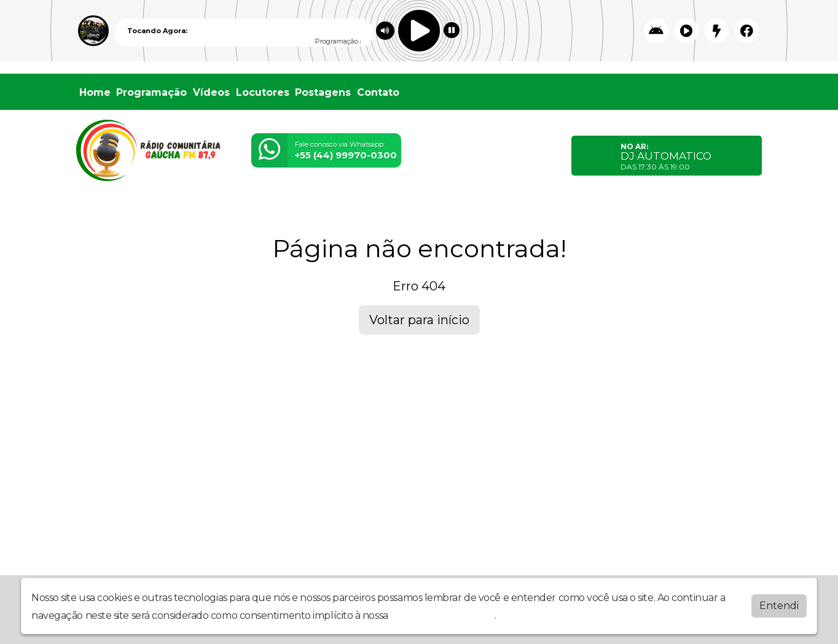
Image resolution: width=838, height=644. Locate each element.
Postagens (323, 92)
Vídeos (211, 92)
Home (95, 92)
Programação (151, 92)
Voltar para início (419, 320)
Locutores (263, 92)
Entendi (779, 604)
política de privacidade (442, 614)
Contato (378, 92)
